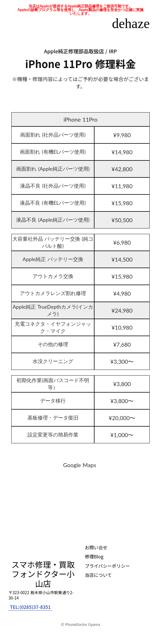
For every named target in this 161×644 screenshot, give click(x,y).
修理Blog (94, 556)
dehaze (131, 23)
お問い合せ (96, 547)
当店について (98, 575)
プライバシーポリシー (108, 566)
